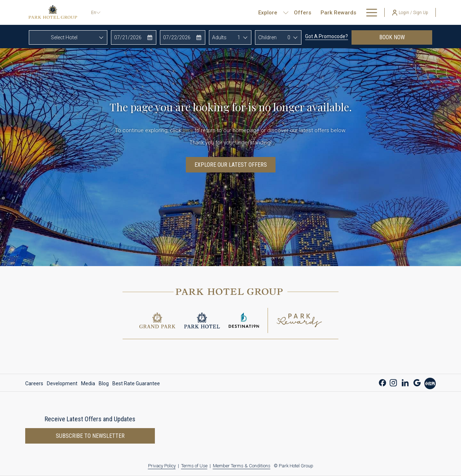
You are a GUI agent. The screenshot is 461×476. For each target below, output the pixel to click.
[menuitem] (197, 12)
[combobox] (68, 37)
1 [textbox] (239, 37)
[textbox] (68, 37)
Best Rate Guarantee (136, 383)
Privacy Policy (162, 466)
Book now (406, 37)
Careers (34, 383)
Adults (219, 37)
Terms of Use (194, 466)
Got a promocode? (326, 36)
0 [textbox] (289, 37)
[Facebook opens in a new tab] (382, 382)
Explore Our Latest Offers (231, 165)
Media (88, 383)
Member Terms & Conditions (242, 466)
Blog (104, 383)
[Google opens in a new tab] (417, 382)
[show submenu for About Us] (374, 12)
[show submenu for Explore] (180, 12)
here (188, 130)
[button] (134, 37)
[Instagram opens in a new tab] (393, 382)
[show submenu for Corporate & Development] (334, 12)
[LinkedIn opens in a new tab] (405, 382)
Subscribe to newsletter (90, 436)
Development (62, 383)
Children (267, 37)
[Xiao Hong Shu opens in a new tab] (430, 383)
